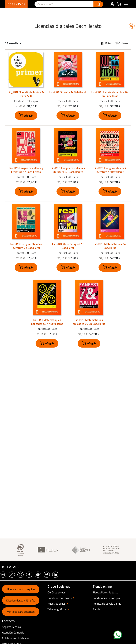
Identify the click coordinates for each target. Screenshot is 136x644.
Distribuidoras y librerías (21, 600)
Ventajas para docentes (21, 612)
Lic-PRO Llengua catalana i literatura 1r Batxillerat (110, 170)
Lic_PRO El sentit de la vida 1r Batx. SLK (26, 94)
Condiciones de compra (106, 598)
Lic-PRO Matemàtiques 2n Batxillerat (110, 246)
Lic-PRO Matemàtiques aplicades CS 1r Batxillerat (47, 322)
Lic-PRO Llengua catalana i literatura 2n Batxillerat (26, 246)
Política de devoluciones (107, 604)
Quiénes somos (56, 592)
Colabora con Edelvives (16, 638)
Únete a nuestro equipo (21, 589)
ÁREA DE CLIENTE (112, 4)
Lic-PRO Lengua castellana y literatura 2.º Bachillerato (68, 170)
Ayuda (97, 609)
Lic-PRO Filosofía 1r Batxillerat (68, 92)
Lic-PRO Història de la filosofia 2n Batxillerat (110, 94)
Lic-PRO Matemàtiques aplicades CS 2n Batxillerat (89, 322)
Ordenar (123, 43)
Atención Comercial (14, 632)
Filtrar (109, 43)
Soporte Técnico (11, 627)
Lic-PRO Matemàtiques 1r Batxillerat (68, 246)
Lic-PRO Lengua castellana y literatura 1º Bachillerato (26, 170)
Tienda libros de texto (105, 592)
